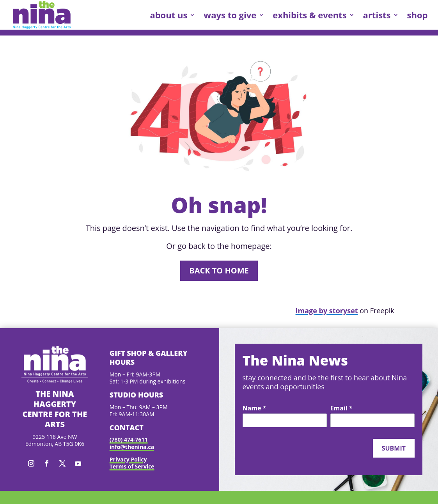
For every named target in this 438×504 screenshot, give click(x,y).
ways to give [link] (230, 15)
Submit (394, 448)
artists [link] (377, 15)
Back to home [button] (219, 271)
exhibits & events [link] (309, 15)
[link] (42, 15)
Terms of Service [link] (132, 466)
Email (341, 408)
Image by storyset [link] (327, 311)
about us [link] (168, 15)
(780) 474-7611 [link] (129, 439)
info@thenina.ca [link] (132, 447)
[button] (31, 463)
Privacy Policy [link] (128, 459)
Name (254, 408)
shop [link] (418, 15)
